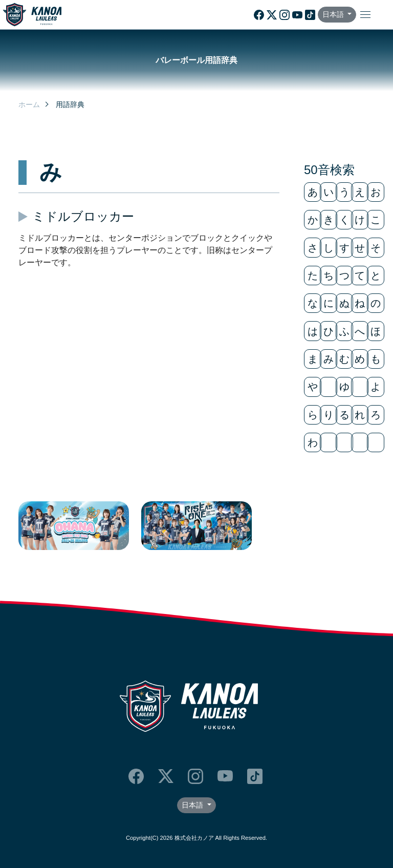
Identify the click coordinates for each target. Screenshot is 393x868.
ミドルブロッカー (83, 216)
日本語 (334, 14)
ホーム (29, 104)
